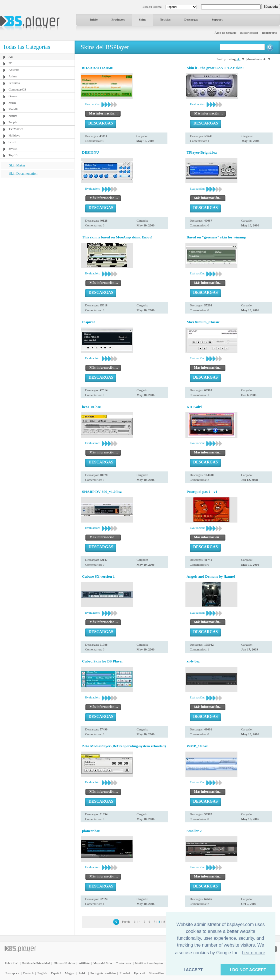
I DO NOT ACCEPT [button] (248, 970)
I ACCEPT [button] (193, 970)
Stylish (13, 148)
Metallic (14, 109)
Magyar (70, 973)
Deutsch (28, 973)
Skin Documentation (23, 174)
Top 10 (13, 155)
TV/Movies (16, 129)
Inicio (94, 19)
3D (10, 63)
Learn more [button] (253, 953)
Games (13, 96)
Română (125, 973)
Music (13, 103)
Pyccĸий (140, 973)
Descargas (191, 19)
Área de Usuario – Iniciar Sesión (236, 33)
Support (217, 19)
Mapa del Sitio (103, 963)
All (11, 57)
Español (56, 973)
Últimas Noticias (64, 963)
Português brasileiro (103, 973)
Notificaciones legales (149, 963)
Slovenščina (156, 973)
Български (12, 973)
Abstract (14, 70)
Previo (126, 921)
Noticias (165, 19)
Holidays (14, 135)
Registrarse (269, 33)
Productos (118, 19)
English (42, 973)
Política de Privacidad (36, 963)
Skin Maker (17, 165)
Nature (13, 116)
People (13, 122)
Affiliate (84, 963)
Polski (83, 973)
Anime (13, 76)
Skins (142, 19)
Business (14, 83)
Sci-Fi (12, 142)
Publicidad (12, 963)
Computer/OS (17, 89)
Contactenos (123, 963)
